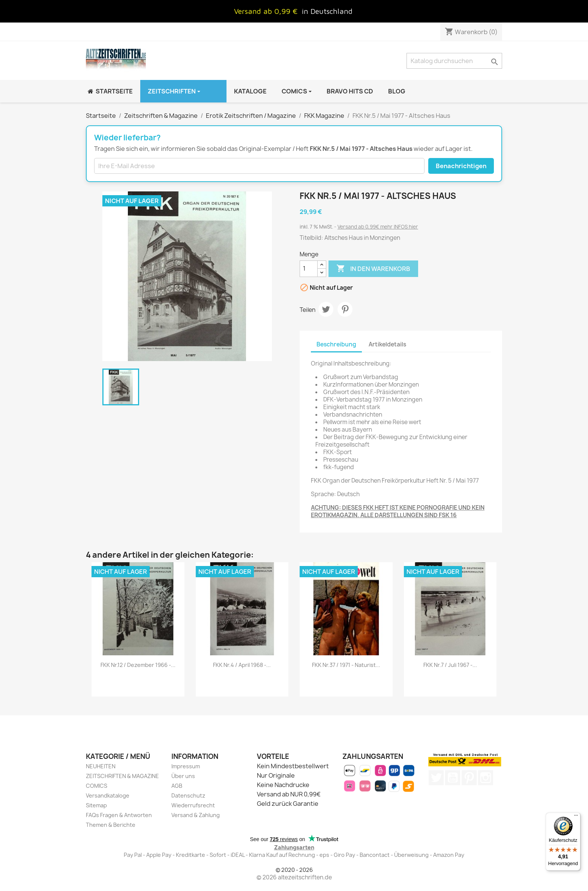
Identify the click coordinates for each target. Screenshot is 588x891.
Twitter (436, 778)
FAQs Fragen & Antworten (119, 815)
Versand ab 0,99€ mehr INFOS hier (378, 227)
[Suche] (454, 61)
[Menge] (309, 269)
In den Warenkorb (373, 269)
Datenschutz (188, 795)
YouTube (453, 778)
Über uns (183, 776)
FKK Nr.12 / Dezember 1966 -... (138, 665)
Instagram (486, 778)
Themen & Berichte (111, 825)
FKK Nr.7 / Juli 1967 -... (450, 665)
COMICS (97, 786)
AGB (177, 786)
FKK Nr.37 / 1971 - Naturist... (346, 665)
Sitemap (96, 805)
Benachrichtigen (461, 166)
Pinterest (345, 309)
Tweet (326, 309)
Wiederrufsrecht (193, 805)
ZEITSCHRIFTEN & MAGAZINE (122, 776)
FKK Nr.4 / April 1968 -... (242, 665)
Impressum (186, 766)
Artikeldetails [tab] (387, 344)
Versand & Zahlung (196, 815)
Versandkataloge (108, 795)
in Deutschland (327, 11)
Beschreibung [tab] (336, 344)
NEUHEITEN (101, 766)
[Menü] (576, 817)
